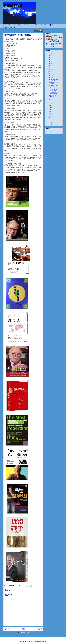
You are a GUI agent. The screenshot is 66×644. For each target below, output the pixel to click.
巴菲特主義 (14, 25)
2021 (49, 64)
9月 (50, 101)
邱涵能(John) (57, 36)
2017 (49, 72)
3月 (50, 113)
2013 (49, 122)
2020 (49, 66)
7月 (50, 105)
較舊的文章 (39, 629)
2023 (49, 60)
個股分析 (23, 25)
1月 (50, 118)
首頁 (6, 25)
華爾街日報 (49, 131)
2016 (49, 74)
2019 (49, 68)
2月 (50, 116)
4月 (50, 111)
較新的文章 (8, 629)
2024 (49, 58)
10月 (50, 99)
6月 (50, 107)
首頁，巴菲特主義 (8, 27)
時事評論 (32, 25)
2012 (49, 124)
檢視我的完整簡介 (50, 47)
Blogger (44, 641)
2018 (49, 70)
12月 (50, 75)
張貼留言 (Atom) (25, 633)
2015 (49, 120)
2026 (49, 53)
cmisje (35, 641)
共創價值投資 (13, 6)
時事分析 (54, 25)
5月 (50, 109)
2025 (49, 56)
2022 (49, 62)
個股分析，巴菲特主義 (43, 25)
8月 (50, 103)
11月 (50, 77)
